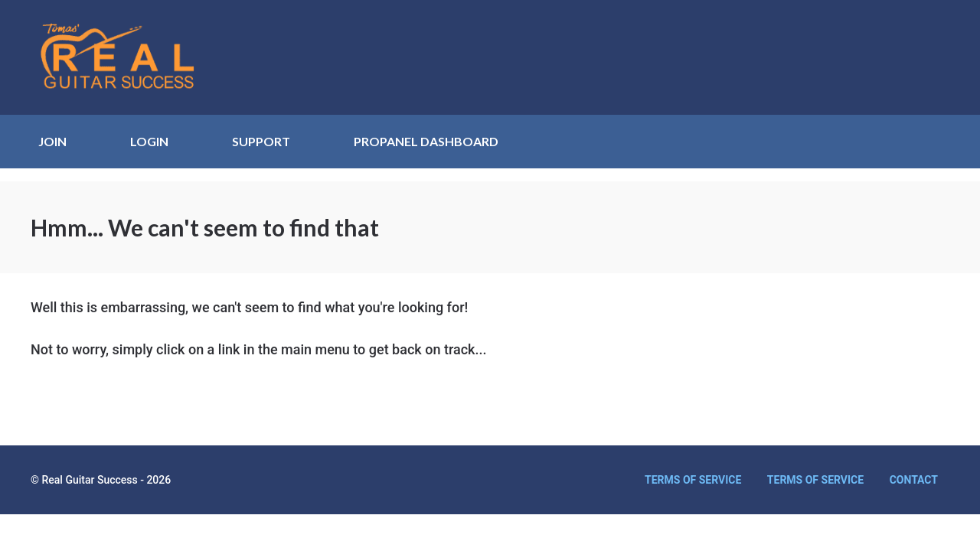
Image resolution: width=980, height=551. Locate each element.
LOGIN (149, 141)
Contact (914, 480)
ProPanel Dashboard (426, 141)
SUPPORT (261, 141)
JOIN (52, 141)
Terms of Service (693, 480)
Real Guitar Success (126, 57)
